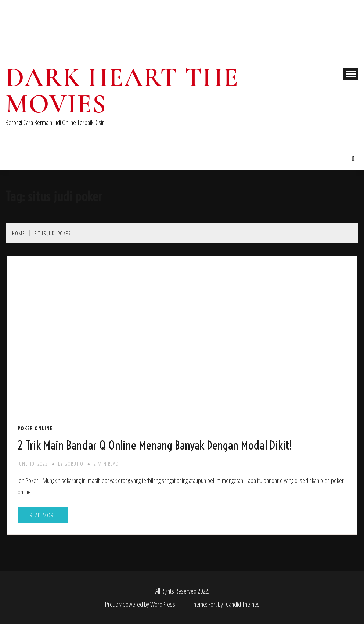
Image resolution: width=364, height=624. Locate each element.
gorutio (74, 464)
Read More (43, 515)
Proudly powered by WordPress (141, 604)
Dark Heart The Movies (122, 91)
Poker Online (35, 428)
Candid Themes (243, 604)
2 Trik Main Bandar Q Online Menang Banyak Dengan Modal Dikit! (155, 445)
